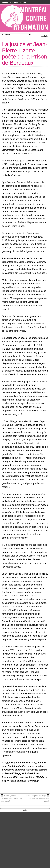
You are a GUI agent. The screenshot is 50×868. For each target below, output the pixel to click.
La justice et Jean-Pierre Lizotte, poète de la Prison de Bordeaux (25, 53)
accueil (5, 2)
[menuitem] (44, 36)
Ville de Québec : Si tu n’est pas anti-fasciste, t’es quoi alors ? (11, 798)
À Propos (14, 2)
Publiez (23, 2)
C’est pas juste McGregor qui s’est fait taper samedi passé (38, 798)
